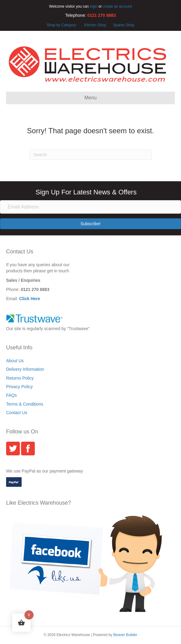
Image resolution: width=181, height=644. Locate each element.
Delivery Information (25, 369)
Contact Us (17, 413)
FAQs (11, 395)
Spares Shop (123, 25)
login (94, 6)
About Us (15, 361)
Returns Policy (20, 378)
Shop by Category (61, 25)
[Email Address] (90, 207)
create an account (117, 6)
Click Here (30, 299)
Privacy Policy (19, 387)
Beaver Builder (125, 635)
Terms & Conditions (25, 404)
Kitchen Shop (96, 25)
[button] (90, 224)
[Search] (91, 155)
